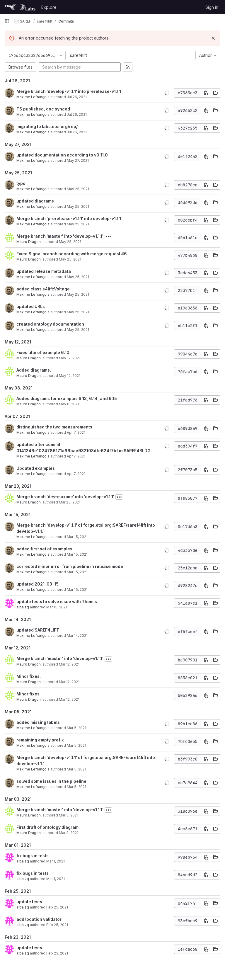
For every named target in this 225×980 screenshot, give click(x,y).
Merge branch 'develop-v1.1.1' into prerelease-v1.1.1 (69, 91)
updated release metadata (44, 271)
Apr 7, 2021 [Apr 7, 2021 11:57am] (76, 432)
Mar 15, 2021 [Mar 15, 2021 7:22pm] (77, 589)
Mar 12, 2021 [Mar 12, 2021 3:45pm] (69, 664)
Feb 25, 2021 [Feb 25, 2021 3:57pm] (57, 925)
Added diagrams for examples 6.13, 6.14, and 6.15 (67, 398)
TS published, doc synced (43, 109)
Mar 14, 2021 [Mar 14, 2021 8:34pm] (77, 636)
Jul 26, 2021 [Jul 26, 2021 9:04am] (77, 132)
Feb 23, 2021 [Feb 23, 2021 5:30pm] (57, 953)
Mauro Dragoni (29, 242)
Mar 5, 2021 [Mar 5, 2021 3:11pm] (76, 787)
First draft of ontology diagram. (48, 827)
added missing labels (38, 722)
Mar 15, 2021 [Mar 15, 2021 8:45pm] (77, 554)
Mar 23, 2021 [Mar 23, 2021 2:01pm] (70, 502)
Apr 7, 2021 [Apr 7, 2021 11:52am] (76, 456)
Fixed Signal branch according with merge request (69, 254)
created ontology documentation (50, 324)
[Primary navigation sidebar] (7, 21)
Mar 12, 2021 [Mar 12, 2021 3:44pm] (69, 682)
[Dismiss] (213, 38)
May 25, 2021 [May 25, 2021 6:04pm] (78, 206)
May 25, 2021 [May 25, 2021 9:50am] (78, 330)
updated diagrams (35, 201)
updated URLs (31, 306)
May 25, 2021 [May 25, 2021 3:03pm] (78, 224)
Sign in (212, 7)
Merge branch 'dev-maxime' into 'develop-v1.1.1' (65, 497)
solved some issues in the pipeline (51, 781)
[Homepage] (20, 7)
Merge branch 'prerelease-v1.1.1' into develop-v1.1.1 (69, 218)
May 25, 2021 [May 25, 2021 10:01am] (78, 277)
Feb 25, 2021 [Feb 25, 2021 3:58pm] (57, 907)
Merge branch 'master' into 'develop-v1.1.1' (60, 236)
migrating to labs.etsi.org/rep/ (47, 126)
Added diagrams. (34, 370)
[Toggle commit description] (108, 237)
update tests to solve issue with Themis (57, 602)
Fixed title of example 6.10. (44, 352)
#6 (124, 254)
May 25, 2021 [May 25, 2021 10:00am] (78, 312)
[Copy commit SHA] (206, 93)
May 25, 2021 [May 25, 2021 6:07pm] (78, 189)
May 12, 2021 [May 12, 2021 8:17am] (70, 376)
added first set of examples (44, 549)
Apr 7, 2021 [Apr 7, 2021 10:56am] (76, 474)
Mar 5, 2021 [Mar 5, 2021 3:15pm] (76, 769)
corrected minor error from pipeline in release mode (70, 566)
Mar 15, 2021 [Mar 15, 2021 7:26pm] (77, 572)
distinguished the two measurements (54, 427)
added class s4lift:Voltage (43, 289)
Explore (49, 7)
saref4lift (79, 55)
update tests (29, 902)
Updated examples (36, 468)
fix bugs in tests (33, 856)
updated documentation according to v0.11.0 (62, 155)
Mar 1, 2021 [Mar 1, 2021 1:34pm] (56, 861)
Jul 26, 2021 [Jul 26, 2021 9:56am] (77, 97)
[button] (167, 93)
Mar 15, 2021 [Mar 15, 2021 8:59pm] (77, 537)
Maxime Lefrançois (33, 97)
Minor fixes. (29, 676)
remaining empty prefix (40, 740)
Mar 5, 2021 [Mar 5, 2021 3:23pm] (76, 745)
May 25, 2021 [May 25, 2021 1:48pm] (70, 242)
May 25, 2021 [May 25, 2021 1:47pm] (70, 259)
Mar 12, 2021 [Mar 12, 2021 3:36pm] (69, 699)
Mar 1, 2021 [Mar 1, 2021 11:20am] (56, 879)
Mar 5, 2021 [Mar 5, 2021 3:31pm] (76, 728)
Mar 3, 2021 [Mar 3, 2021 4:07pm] (69, 815)
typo (21, 183)
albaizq (23, 607)
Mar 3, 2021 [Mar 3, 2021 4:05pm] (69, 833)
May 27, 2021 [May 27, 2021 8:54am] (78, 160)
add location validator (39, 919)
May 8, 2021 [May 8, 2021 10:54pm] (69, 404)
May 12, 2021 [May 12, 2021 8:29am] (70, 358)
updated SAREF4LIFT (38, 630)
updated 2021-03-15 (37, 584)
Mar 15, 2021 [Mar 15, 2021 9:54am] (57, 607)
